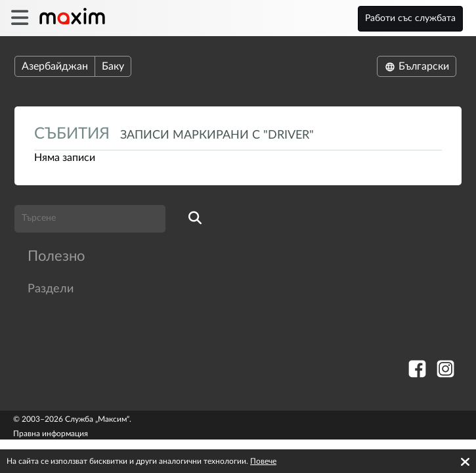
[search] (195, 219)
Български (417, 66)
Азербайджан (55, 66)
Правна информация (51, 434)
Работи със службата (410, 18)
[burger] (19, 18)
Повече (263, 461)
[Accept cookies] (465, 462)
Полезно (56, 256)
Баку (113, 66)
